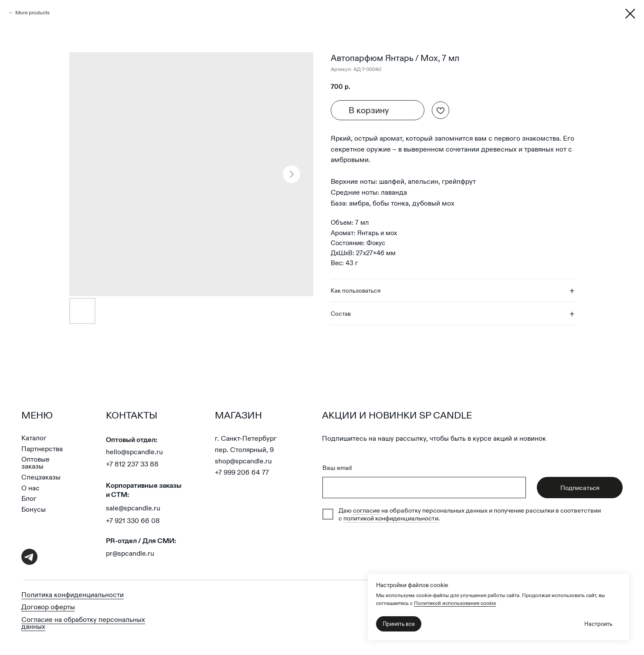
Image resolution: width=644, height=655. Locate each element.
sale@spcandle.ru (133, 508)
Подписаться (580, 488)
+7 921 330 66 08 (133, 521)
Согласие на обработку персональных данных (83, 623)
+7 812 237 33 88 (132, 464)
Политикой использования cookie (455, 603)
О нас (31, 488)
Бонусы (34, 509)
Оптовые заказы (36, 463)
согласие (366, 510)
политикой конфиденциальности (391, 518)
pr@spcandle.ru (130, 553)
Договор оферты (48, 607)
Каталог (34, 438)
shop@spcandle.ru (243, 461)
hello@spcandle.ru (134, 452)
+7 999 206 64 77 (242, 472)
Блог (29, 498)
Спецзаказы (41, 477)
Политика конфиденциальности (73, 595)
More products (32, 12)
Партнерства (42, 449)
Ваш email (337, 468)
